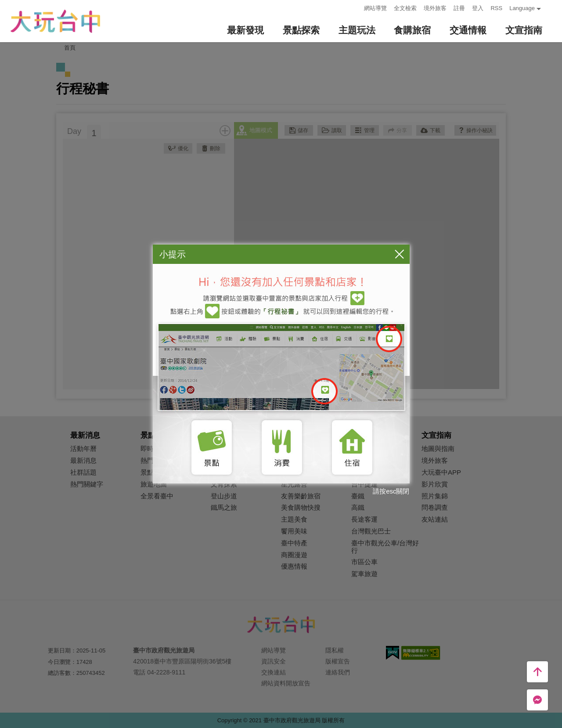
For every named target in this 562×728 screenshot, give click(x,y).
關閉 (400, 254)
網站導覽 (375, 8)
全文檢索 (405, 8)
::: (355, 7)
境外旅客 (435, 8)
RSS (496, 8)
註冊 (459, 8)
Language (522, 8)
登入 (478, 8)
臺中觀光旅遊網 (55, 21)
